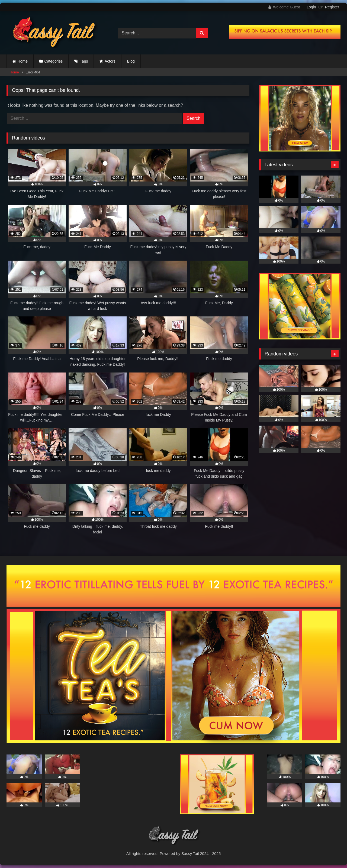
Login (311, 7)
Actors (110, 61)
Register (332, 7)
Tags (84, 61)
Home (23, 61)
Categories (54, 61)
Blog (131, 61)
